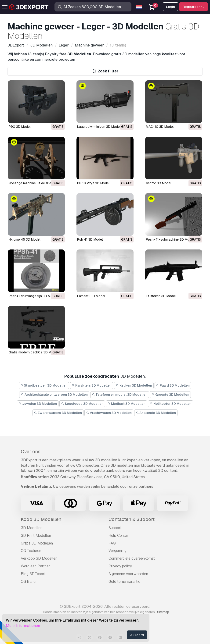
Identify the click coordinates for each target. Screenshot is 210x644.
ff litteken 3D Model (161, 296)
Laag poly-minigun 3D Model (99, 127)
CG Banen (29, 582)
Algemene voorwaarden (128, 574)
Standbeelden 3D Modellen (44, 385)
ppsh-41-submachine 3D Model (170, 239)
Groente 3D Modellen (170, 395)
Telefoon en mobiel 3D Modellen (120, 395)
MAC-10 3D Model (160, 127)
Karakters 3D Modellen (92, 385)
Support (115, 528)
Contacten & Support (132, 519)
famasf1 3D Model (91, 296)
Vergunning (118, 551)
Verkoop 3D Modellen (39, 558)
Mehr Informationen (23, 626)
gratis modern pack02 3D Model (33, 352)
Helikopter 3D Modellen (171, 404)
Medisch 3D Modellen (127, 404)
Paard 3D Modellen (173, 385)
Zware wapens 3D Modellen (58, 413)
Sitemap (163, 612)
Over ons (31, 452)
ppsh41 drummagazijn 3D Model (33, 296)
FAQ (112, 543)
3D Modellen (32, 528)
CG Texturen (31, 551)
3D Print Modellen (36, 535)
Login (170, 7)
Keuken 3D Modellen (134, 385)
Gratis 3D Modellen (37, 543)
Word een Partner (35, 566)
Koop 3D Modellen (41, 519)
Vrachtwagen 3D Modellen (109, 413)
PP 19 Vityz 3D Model (93, 183)
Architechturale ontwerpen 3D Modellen (54, 395)
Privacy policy (120, 566)
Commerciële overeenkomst (132, 558)
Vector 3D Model (159, 183)
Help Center (118, 535)
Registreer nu (194, 7)
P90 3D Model (20, 127)
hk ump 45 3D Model (24, 239)
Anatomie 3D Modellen (156, 413)
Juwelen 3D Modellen (38, 404)
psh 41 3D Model (90, 239)
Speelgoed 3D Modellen (82, 404)
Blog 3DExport (33, 574)
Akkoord (137, 635)
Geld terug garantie (124, 582)
